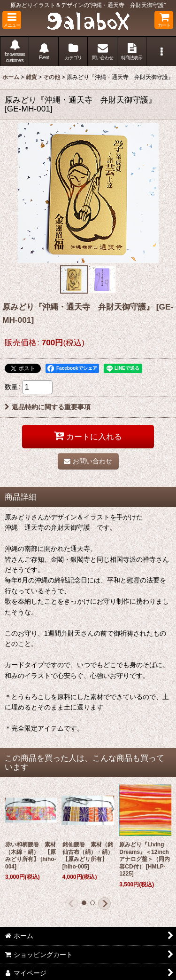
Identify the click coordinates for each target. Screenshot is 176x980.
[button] (12, 20)
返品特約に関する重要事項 (48, 407)
